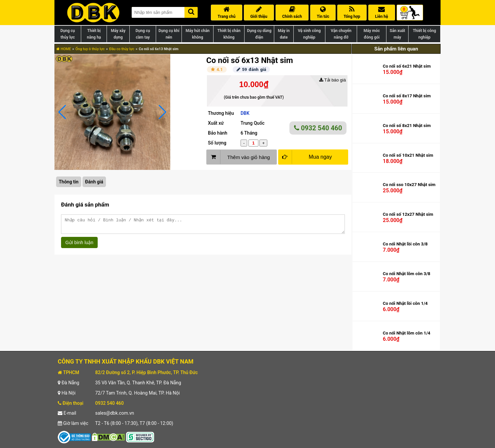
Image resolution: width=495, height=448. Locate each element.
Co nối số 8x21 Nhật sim (407, 126)
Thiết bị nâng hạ (94, 34)
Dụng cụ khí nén (169, 34)
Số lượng (217, 143)
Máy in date (284, 34)
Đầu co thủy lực (122, 49)
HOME (64, 49)
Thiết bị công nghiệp (424, 34)
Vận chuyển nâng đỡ (341, 34)
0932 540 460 (318, 128)
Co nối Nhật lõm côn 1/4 (407, 333)
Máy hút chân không (198, 34)
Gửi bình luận (79, 245)
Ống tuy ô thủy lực (90, 49)
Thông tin (69, 182)
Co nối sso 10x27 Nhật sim (409, 185)
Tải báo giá (332, 80)
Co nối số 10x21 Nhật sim (408, 155)
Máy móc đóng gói (372, 34)
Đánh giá (94, 182)
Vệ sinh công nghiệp (309, 34)
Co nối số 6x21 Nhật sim (407, 66)
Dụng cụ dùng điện (259, 34)
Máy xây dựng (118, 34)
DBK (245, 113)
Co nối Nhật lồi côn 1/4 (405, 303)
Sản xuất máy (397, 34)
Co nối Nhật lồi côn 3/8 (405, 244)
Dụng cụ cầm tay (143, 34)
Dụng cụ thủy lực (68, 34)
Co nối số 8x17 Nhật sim (407, 96)
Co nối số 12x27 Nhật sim (408, 214)
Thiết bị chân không (229, 34)
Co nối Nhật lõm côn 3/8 (407, 274)
